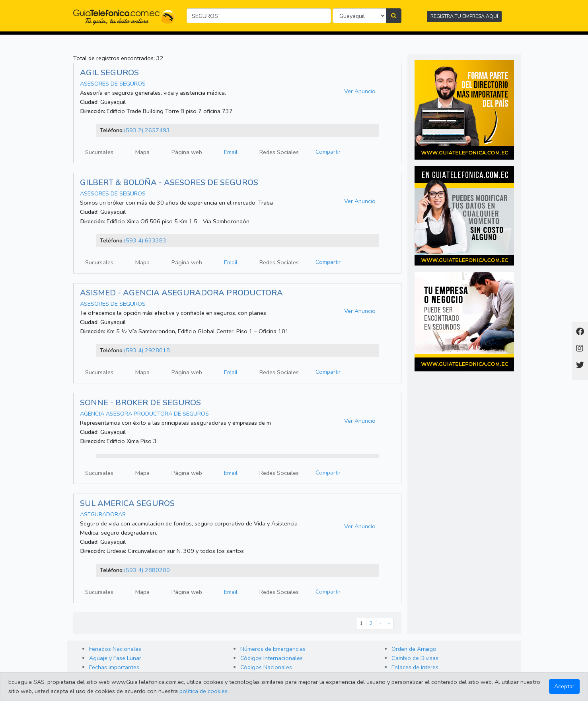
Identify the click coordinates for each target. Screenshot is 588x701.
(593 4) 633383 (145, 240)
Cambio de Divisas (415, 658)
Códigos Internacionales (272, 658)
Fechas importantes (114, 667)
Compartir (328, 152)
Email (231, 152)
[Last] (389, 624)
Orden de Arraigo (414, 649)
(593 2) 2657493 (147, 130)
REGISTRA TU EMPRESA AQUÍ (464, 16)
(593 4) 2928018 (147, 350)
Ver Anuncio (360, 91)
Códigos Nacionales (266, 667)
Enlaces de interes (415, 667)
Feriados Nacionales (115, 649)
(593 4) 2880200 (147, 570)
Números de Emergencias (273, 649)
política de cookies (203, 691)
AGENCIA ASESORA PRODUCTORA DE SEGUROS (144, 414)
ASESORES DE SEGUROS (113, 84)
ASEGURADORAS (103, 514)
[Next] (380, 624)
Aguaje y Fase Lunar (115, 658)
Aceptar (564, 686)
